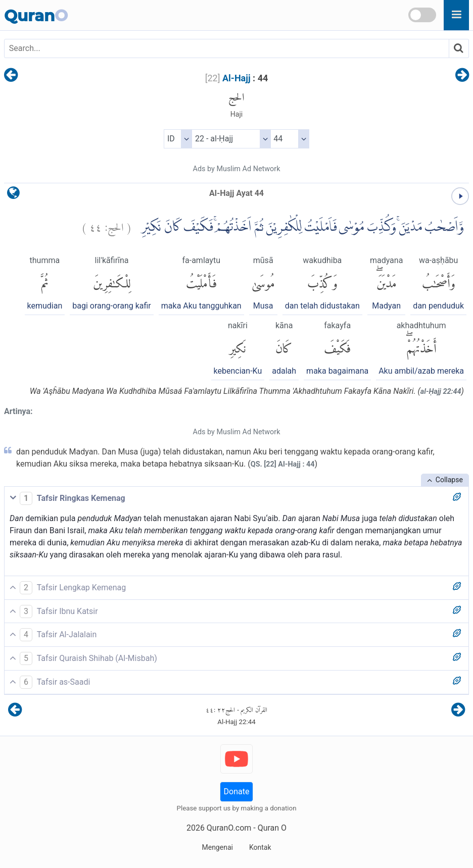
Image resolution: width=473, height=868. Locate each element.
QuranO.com (229, 828)
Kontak (260, 847)
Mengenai (217, 847)
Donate (237, 792)
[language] (13, 195)
